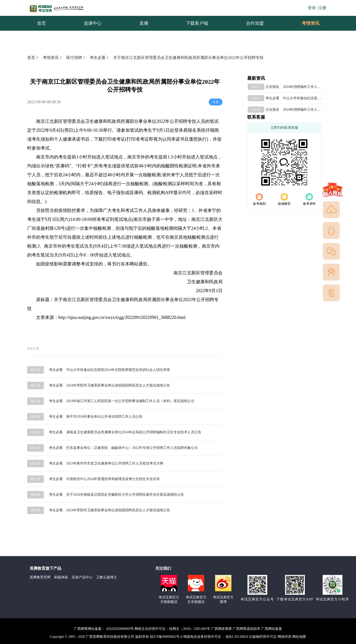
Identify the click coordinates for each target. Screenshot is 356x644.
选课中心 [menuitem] (93, 23)
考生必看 (100, 58)
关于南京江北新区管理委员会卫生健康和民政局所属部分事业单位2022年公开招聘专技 (188, 58)
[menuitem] (310, 23)
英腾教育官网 (40, 577)
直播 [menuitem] (144, 23)
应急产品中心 (82, 577)
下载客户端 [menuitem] (197, 23)
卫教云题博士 (107, 577)
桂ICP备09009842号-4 (166, 637)
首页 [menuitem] (42, 23)
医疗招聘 (76, 58)
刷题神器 (61, 577)
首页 (33, 58)
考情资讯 (307, 23)
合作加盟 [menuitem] (255, 23)
